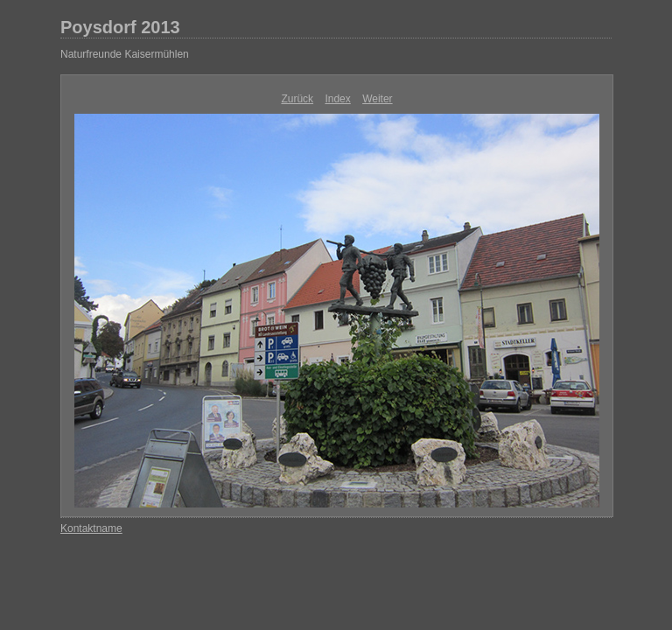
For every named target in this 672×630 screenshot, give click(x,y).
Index (337, 99)
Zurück (297, 99)
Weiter (377, 99)
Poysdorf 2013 (120, 27)
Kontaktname (91, 528)
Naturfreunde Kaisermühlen (125, 54)
